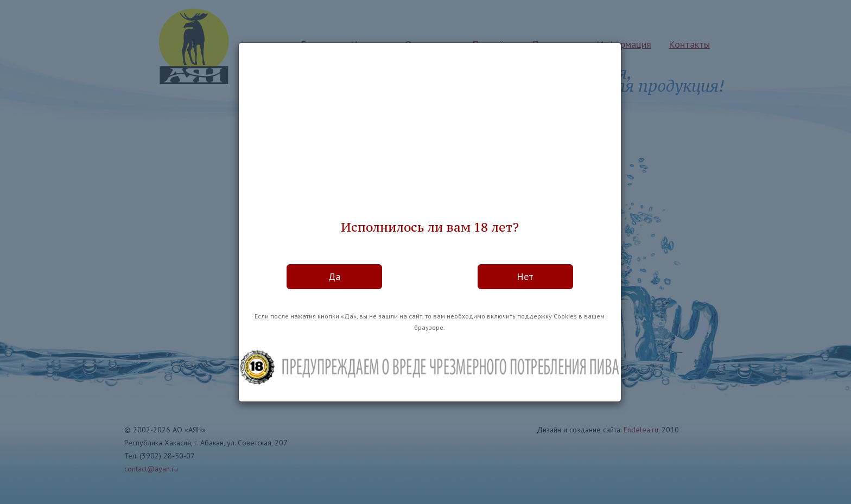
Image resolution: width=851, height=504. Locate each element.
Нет (525, 276)
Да (334, 276)
